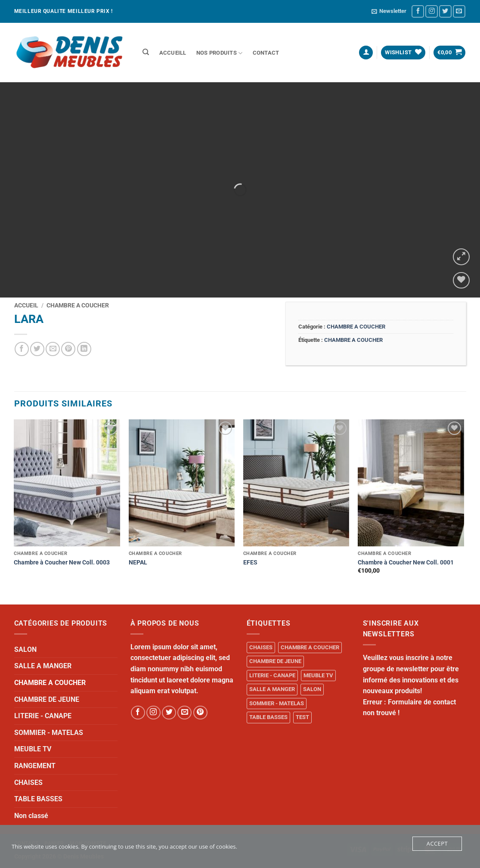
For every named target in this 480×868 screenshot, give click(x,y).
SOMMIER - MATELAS (49, 733)
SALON (25, 649)
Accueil (26, 305)
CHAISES (28, 783)
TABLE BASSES (38, 799)
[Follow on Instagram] (432, 11)
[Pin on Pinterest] (68, 349)
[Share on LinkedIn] (84, 349)
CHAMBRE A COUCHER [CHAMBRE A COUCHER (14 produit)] (310, 647)
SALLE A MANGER (43, 666)
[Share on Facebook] (22, 349)
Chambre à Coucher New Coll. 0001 (406, 563)
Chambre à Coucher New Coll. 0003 (62, 563)
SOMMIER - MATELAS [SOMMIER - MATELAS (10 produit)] (277, 703)
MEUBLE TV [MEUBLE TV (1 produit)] (318, 675)
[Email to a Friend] (53, 349)
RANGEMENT (35, 766)
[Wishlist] (461, 281)
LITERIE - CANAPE (43, 716)
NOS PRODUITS (220, 53)
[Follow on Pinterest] (200, 713)
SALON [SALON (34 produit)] (312, 689)
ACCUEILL (173, 53)
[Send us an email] (459, 11)
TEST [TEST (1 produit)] (302, 717)
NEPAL (138, 563)
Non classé (31, 816)
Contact (266, 53)
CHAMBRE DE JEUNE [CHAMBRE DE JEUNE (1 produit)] (275, 661)
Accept (437, 843)
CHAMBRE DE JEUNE (47, 699)
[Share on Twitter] (37, 349)
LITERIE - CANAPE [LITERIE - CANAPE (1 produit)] (272, 675)
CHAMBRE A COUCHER (78, 305)
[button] (389, 11)
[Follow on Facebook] (418, 11)
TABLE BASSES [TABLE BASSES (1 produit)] (268, 717)
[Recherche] (146, 52)
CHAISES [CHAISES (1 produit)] (261, 647)
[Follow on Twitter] (445, 11)
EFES (250, 563)
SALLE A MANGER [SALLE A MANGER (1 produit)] (272, 689)
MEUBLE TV (33, 749)
